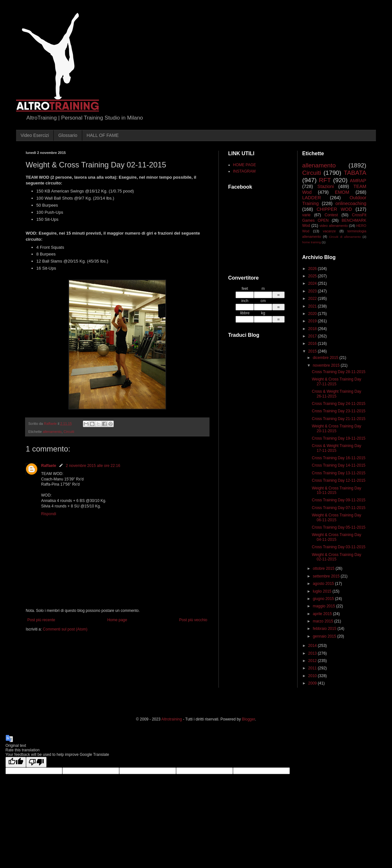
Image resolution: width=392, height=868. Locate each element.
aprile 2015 (323, 614)
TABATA (355, 173)
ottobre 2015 (324, 568)
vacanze (329, 231)
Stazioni (326, 186)
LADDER (312, 198)
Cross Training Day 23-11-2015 (339, 411)
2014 (313, 646)
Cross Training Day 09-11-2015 (339, 500)
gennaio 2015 (325, 636)
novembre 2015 (327, 365)
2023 (313, 291)
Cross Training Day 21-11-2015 (339, 419)
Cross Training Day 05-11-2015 (339, 527)
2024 (313, 283)
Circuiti (69, 432)
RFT (325, 180)
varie (307, 215)
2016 (313, 344)
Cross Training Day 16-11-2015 (339, 458)
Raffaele (49, 466)
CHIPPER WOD (334, 209)
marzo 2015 (323, 621)
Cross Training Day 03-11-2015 (339, 547)
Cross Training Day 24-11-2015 (339, 404)
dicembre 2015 (326, 358)
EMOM (342, 192)
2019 (313, 321)
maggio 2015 (324, 606)
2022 (313, 299)
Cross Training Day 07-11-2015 (339, 508)
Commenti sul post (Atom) (65, 629)
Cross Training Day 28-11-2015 (339, 372)
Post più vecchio (193, 620)
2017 (313, 336)
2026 (313, 269)
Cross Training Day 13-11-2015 (339, 473)
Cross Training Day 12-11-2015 (339, 480)
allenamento (52, 432)
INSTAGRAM (244, 171)
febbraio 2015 (325, 629)
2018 (313, 329)
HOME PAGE (245, 165)
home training (312, 242)
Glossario (68, 135)
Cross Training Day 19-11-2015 (339, 438)
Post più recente (41, 620)
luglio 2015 (322, 591)
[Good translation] (16, 762)
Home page (117, 620)
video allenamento (334, 226)
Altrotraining (172, 719)
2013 (313, 653)
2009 (313, 683)
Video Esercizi (35, 135)
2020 (313, 314)
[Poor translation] (36, 762)
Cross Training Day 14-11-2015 (339, 465)
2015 (313, 351)
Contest (331, 215)
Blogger (249, 719)
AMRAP (358, 181)
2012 (313, 661)
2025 (313, 276)
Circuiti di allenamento (345, 237)
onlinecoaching (351, 203)
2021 (313, 306)
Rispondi (49, 514)
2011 (313, 668)
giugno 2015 (324, 599)
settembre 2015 (327, 576)
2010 (313, 676)
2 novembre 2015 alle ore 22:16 (93, 466)
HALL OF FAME (103, 135)
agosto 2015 (324, 584)
